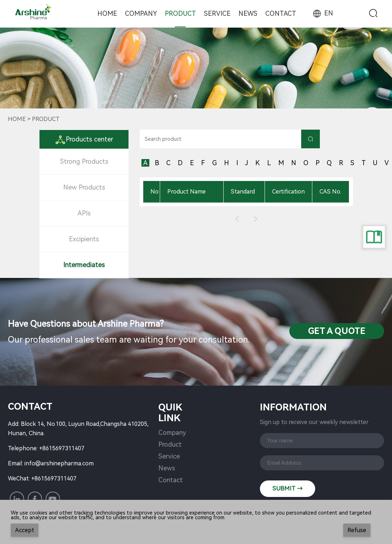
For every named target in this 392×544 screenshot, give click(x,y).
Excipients (84, 239)
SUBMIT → (288, 489)
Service (217, 13)
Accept (25, 530)
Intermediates (84, 265)
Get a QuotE (337, 331)
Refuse (357, 530)
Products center (84, 139)
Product (180, 13)
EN (322, 13)
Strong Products (84, 161)
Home (107, 13)
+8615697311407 (62, 448)
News (248, 13)
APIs (84, 213)
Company (141, 13)
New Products (84, 187)
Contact (281, 13)
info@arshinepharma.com (59, 463)
